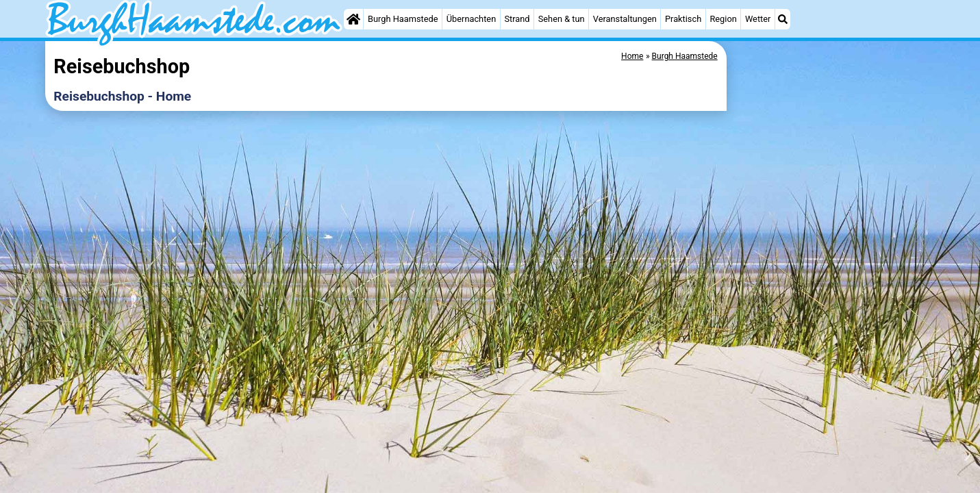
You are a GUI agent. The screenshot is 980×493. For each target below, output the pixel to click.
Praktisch (683, 19)
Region (723, 19)
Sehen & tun (562, 19)
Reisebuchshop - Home (122, 96)
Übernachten (471, 19)
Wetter (758, 19)
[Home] (353, 19)
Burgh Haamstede (403, 19)
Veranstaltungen (625, 19)
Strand (517, 19)
